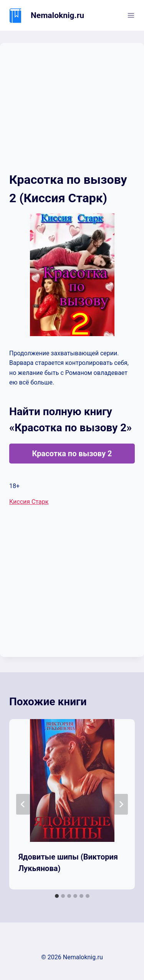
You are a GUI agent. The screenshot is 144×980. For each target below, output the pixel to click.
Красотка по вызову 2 (72, 454)
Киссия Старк (29, 502)
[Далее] (121, 804)
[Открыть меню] (131, 15)
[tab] (57, 896)
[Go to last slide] (23, 804)
